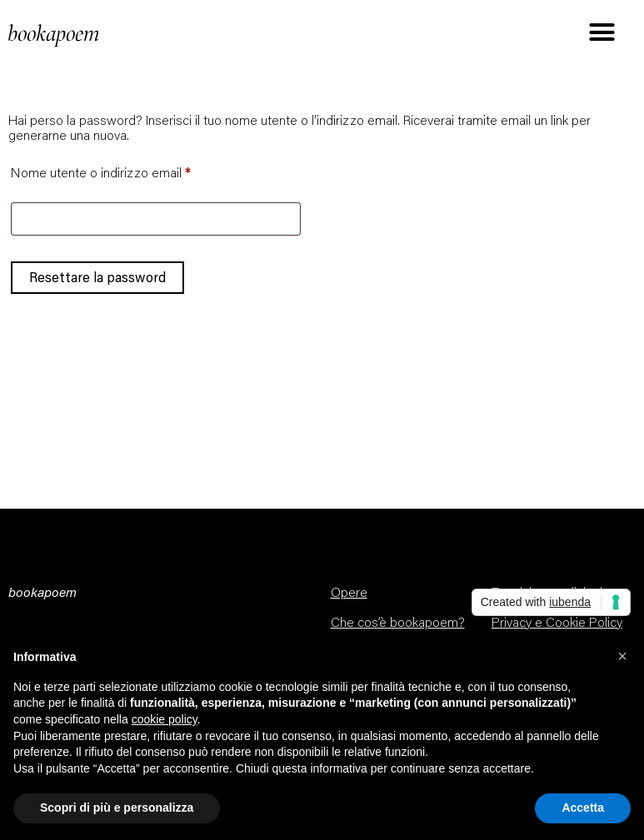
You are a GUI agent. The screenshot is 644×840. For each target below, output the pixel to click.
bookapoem (54, 34)
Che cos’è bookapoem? (398, 624)
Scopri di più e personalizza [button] (117, 808)
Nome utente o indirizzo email (126, 171)
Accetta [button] (583, 808)
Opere (349, 594)
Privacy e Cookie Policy (557, 624)
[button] (622, 656)
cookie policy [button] (165, 719)
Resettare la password (97, 277)
